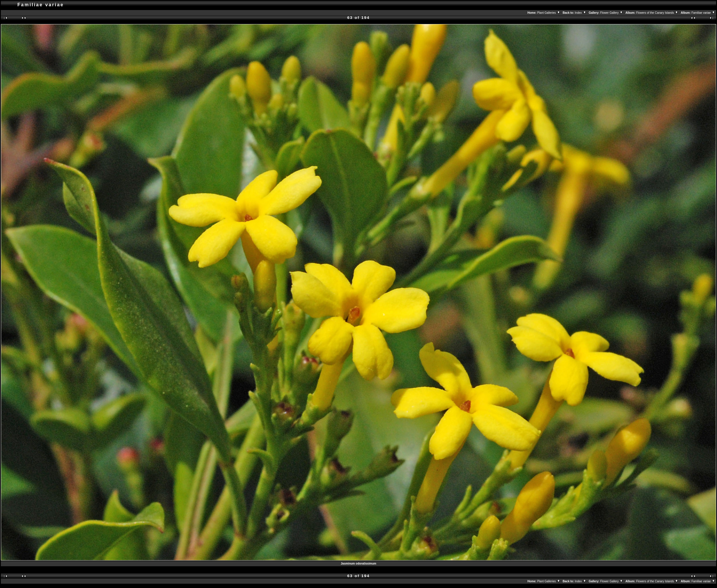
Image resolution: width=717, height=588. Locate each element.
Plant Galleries (549, 13)
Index (580, 13)
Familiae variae (704, 13)
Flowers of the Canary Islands (657, 13)
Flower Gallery (612, 13)
